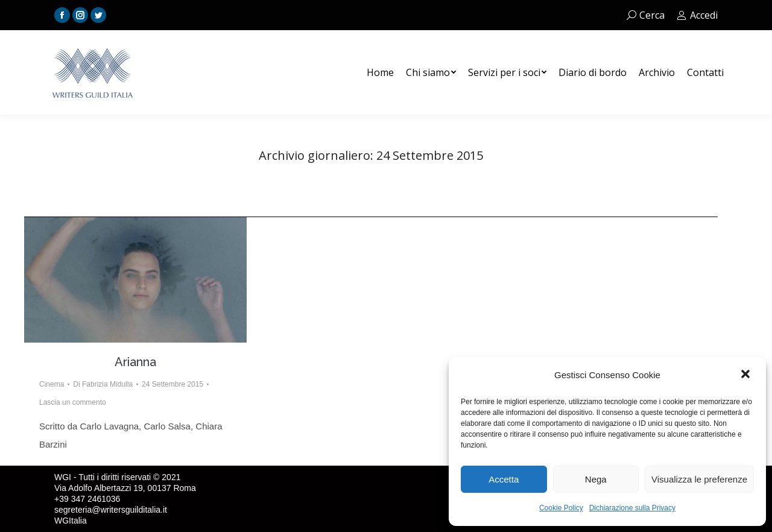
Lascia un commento (73, 402)
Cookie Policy (561, 508)
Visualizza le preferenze (699, 479)
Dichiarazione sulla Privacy (632, 508)
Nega (596, 479)
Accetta (504, 479)
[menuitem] (380, 72)
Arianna (135, 362)
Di (103, 384)
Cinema (52, 384)
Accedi (697, 15)
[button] (747, 375)
